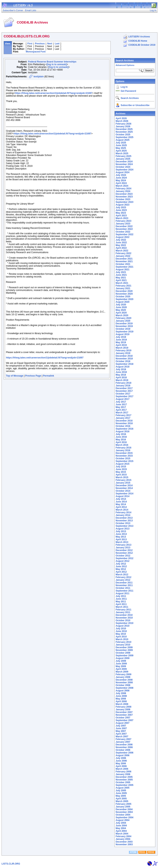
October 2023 (123, 199)
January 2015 (123, 483)
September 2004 (125, 817)
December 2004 (124, 809)
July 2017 (121, 402)
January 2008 (123, 710)
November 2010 (124, 618)
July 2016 (121, 434)
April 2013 (121, 539)
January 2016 (123, 450)
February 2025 (123, 156)
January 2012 (123, 580)
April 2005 (121, 799)
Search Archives (125, 61)
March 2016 (122, 445)
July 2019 (121, 337)
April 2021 (121, 280)
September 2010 (125, 623)
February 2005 (123, 804)
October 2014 (123, 491)
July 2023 (121, 207)
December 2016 (124, 421)
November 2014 (124, 488)
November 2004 (124, 812)
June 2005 (121, 793)
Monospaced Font (36, 52)
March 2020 (122, 315)
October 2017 (123, 394)
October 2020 (123, 297)
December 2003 (124, 842)
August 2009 (122, 658)
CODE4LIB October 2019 (142, 45)
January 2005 (123, 807)
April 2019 (121, 345)
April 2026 (121, 118)
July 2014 (121, 499)
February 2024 (123, 189)
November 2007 (124, 715)
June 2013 (121, 534)
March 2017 (122, 413)
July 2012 (121, 564)
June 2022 (121, 243)
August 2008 (122, 691)
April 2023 (121, 216)
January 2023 (123, 224)
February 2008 (123, 707)
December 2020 (124, 291)
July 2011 (121, 596)
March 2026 (122, 121)
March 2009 (122, 672)
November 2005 (124, 780)
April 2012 (121, 572)
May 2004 (121, 828)
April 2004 (121, 831)
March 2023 (122, 218)
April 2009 (121, 669)
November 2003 (124, 844)
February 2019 (123, 351)
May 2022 (121, 245)
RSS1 (142, 852)
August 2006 (122, 755)
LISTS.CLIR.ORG (11, 864)
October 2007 (123, 718)
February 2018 (123, 383)
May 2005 (121, 796)
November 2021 (124, 261)
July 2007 (121, 726)
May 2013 (121, 537)
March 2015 (122, 477)
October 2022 (123, 232)
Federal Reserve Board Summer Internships (52, 62)
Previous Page (33, 376)
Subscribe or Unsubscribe (135, 105)
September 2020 (125, 299)
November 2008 (124, 683)
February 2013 (123, 545)
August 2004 (122, 820)
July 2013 (121, 531)
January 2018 (123, 386)
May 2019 (121, 342)
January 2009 (123, 677)
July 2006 (121, 758)
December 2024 (124, 162)
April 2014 (121, 507)
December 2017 (124, 388)
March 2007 (122, 737)
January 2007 (123, 742)
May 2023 (121, 213)
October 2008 (123, 685)
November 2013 (124, 521)
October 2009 (123, 653)
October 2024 (123, 167)
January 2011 (123, 612)
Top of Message (15, 376)
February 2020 (123, 318)
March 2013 (122, 542)
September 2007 (125, 720)
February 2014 (123, 512)
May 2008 (121, 699)
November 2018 (124, 359)
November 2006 (124, 747)
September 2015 (125, 461)
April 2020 (121, 313)
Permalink (48, 376)
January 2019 (123, 353)
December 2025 (124, 129)
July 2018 (121, 369)
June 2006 (121, 761)
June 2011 (121, 599)
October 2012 (123, 556)
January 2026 (123, 126)
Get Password (128, 91)
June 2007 (121, 728)
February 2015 (123, 480)
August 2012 (122, 561)
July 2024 (121, 175)
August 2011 (122, 593)
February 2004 (123, 836)
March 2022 (122, 251)
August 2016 (122, 431)
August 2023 (122, 205)
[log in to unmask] (57, 64)
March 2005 (122, 801)
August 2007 (122, 723)
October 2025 (123, 135)
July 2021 (121, 272)
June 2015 (121, 469)
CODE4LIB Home (138, 41)
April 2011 (121, 604)
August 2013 (122, 529)
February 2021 (123, 286)
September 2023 (125, 202)
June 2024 (121, 178)
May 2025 (121, 148)
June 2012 (121, 566)
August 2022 (122, 237)
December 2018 (124, 356)
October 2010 (123, 620)
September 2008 (125, 688)
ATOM (133, 852)
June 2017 (121, 405)
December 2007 (124, 712)
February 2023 (123, 221)
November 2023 (124, 197)
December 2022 (124, 226)
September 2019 (125, 332)
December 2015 (124, 453)
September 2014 (125, 494)
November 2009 (124, 650)
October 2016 (123, 426)
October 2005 (123, 782)
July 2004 (121, 823)
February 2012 (123, 577)
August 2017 (122, 399)
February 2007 (123, 739)
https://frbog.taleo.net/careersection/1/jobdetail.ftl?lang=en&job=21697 (54, 93)
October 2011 (123, 588)
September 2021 (125, 267)
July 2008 (121, 693)
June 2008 (121, 696)
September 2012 (125, 558)
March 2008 (122, 704)
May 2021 (121, 278)
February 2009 (123, 674)
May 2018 (121, 375)
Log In (124, 87)
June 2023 (121, 210)
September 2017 (125, 396)
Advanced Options (125, 65)
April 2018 (121, 378)
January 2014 (123, 515)
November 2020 (124, 294)
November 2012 (124, 553)
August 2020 (122, 302)
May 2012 (121, 569)
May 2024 (121, 180)
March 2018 (122, 380)
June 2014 (121, 502)
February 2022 (123, 253)
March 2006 (122, 769)
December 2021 (124, 259)
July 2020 (121, 305)
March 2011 (122, 607)
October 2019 (123, 329)
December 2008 (124, 680)
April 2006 (121, 766)
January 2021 (123, 288)
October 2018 (123, 361)
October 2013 (123, 523)
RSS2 (151, 852)
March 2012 (122, 575)
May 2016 (121, 440)
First (30, 44)
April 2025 (121, 151)
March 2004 (122, 834)
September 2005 (125, 785)
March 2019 (122, 348)
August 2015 (122, 464)
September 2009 (125, 656)
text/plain (39, 77)
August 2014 (122, 496)
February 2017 (123, 415)
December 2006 (124, 745)
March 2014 (122, 510)
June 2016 (121, 437)
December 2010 (124, 615)
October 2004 (123, 815)
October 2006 (123, 750)
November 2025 (124, 132)
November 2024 (124, 164)
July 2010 (121, 629)
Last (57, 44)
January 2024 (123, 191)
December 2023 (124, 194)
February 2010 (123, 642)
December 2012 (124, 550)
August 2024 (122, 172)
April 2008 (121, 701)
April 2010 (121, 637)
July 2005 (121, 790)
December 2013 (124, 518)
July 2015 (121, 467)
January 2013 (123, 548)
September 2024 (125, 170)
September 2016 (125, 429)
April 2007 (121, 734)
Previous (40, 44)
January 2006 (123, 774)
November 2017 (124, 391)
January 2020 (123, 321)
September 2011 (125, 591)
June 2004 (121, 826)
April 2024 (121, 183)
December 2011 (124, 583)
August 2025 (122, 140)
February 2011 (123, 610)
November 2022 (124, 229)
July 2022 (121, 240)
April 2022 (121, 248)
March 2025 (122, 153)
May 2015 (121, 472)
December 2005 (124, 777)
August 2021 (122, 270)
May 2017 (121, 407)
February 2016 (123, 448)
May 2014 (121, 504)
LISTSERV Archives (139, 37)
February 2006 (123, 772)
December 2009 (124, 647)
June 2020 (121, 307)
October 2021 (123, 264)
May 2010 (121, 634)
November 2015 (124, 456)
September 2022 (125, 234)
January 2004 (123, 839)
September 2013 (125, 526)
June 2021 (121, 275)
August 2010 (122, 626)
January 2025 (123, 159)
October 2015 (123, 458)
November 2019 (124, 326)
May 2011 (121, 602)
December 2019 (124, 324)
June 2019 (121, 340)
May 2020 (121, 310)
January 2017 (123, 418)
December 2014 (124, 485)
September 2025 (125, 137)
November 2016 (124, 423)
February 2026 (123, 124)
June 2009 (121, 664)
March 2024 (122, 186)
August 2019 (122, 334)
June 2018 (121, 372)
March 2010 (122, 639)
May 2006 (121, 764)
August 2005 (122, 788)
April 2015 (121, 475)
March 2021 (122, 283)
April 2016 (121, 442)
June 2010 (121, 631)
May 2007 (121, 731)
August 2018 (122, 367)
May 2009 (121, 666)
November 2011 (124, 585)
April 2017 (121, 410)
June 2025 (121, 145)
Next (50, 44)
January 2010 (123, 645)
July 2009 (121, 661)
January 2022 (123, 256)
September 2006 (125, 753)
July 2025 (121, 143)
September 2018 (125, 364)
